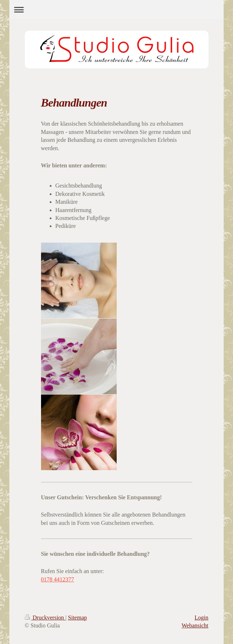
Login (201, 618)
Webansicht (195, 625)
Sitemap (77, 618)
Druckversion (45, 618)
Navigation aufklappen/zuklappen (117, 10)
